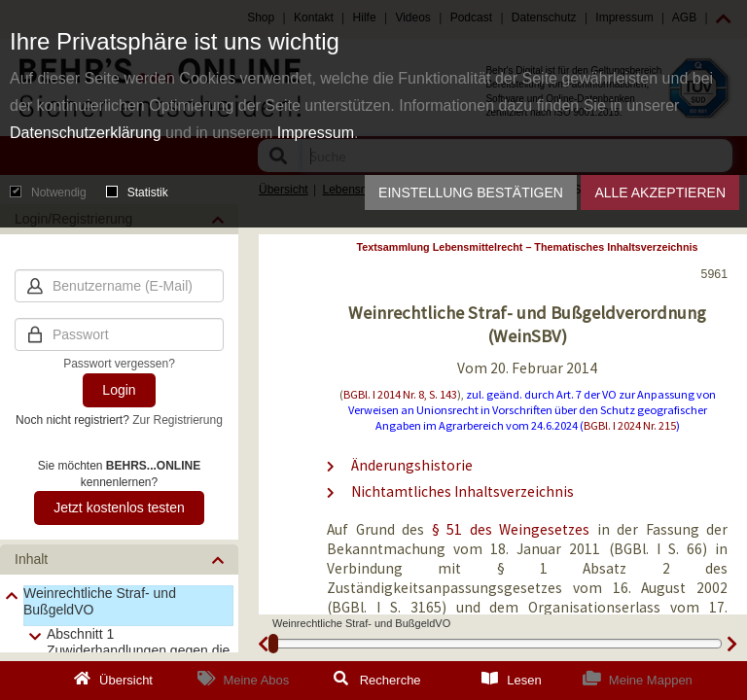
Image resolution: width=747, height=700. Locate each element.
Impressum (316, 133)
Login (119, 390)
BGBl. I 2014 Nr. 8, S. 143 (400, 394)
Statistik (137, 192)
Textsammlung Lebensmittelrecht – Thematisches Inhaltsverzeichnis (528, 247)
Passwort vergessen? (119, 364)
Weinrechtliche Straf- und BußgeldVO (100, 601)
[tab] (119, 560)
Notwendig (48, 192)
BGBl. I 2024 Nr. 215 (630, 425)
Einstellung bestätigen (471, 192)
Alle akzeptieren (660, 192)
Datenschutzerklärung (86, 133)
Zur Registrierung (178, 420)
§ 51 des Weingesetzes (515, 529)
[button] (119, 560)
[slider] (273, 644)
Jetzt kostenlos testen (119, 507)
